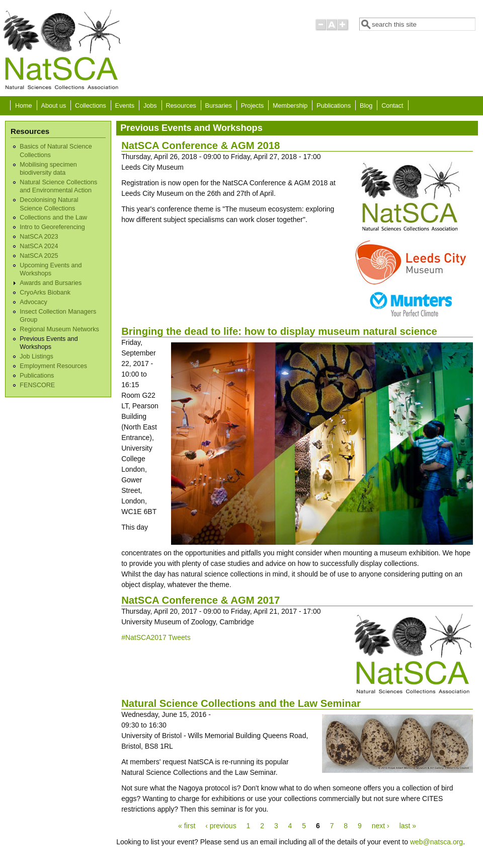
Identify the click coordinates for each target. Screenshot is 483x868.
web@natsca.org (436, 842)
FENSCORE (37, 385)
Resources (181, 106)
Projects (253, 106)
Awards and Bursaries (51, 283)
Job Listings (36, 356)
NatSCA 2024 (39, 246)
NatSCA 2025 (39, 256)
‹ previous (221, 826)
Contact (392, 106)
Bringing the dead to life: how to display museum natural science (279, 331)
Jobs (150, 106)
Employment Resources (53, 366)
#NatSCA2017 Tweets (156, 637)
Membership (290, 106)
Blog (366, 106)
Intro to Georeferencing (52, 227)
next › (381, 826)
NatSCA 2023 (39, 237)
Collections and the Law (53, 218)
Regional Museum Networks (59, 329)
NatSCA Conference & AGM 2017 (200, 600)
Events (125, 106)
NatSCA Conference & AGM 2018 (200, 146)
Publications (334, 106)
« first (187, 826)
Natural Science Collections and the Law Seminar (241, 703)
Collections (91, 106)
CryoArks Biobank (45, 293)
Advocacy (33, 302)
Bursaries (219, 106)
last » (408, 826)
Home (24, 106)
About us (53, 106)
